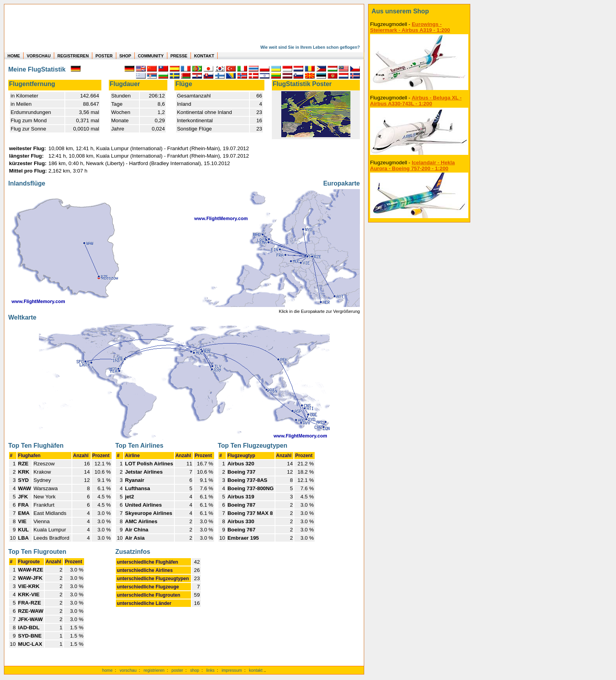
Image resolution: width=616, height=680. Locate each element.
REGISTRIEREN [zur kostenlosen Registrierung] (73, 56)
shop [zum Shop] (195, 670)
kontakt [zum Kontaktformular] (256, 670)
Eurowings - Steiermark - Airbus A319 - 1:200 (410, 27)
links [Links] (210, 670)
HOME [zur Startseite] (14, 56)
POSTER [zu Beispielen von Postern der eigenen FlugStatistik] (104, 56)
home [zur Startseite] (107, 670)
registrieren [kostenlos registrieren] (154, 670)
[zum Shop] (419, 11)
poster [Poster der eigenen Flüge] (178, 670)
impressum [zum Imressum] (232, 670)
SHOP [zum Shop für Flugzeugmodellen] (125, 56)
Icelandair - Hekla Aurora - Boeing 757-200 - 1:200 (412, 165)
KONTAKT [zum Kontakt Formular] (204, 56)
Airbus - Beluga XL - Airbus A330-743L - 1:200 (416, 101)
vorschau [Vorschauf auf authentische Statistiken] (128, 670)
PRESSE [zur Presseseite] (179, 56)
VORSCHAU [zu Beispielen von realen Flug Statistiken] (39, 56)
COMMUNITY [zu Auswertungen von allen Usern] (151, 56)
